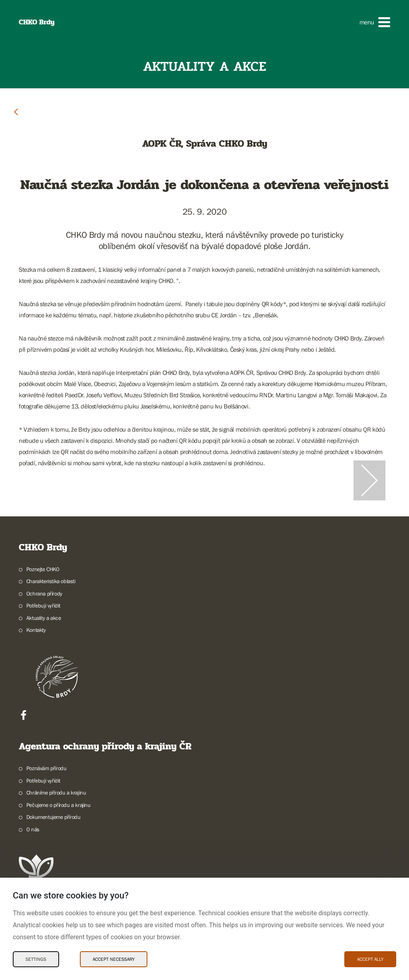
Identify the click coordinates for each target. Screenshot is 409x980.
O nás (33, 829)
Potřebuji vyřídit (43, 606)
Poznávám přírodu (47, 768)
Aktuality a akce (44, 618)
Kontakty (36, 630)
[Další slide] (369, 480)
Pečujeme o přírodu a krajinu (59, 805)
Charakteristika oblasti (51, 581)
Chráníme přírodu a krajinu (56, 793)
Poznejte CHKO (43, 569)
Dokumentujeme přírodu (54, 817)
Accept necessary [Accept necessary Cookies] (114, 959)
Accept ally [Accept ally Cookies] (370, 959)
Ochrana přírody (44, 594)
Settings (36, 959)
